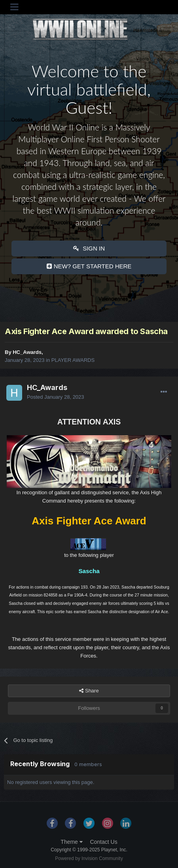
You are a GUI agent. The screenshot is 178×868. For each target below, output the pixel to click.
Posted (56, 397)
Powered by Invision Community (89, 858)
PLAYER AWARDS (73, 360)
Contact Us (103, 842)
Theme (71, 842)
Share (89, 691)
